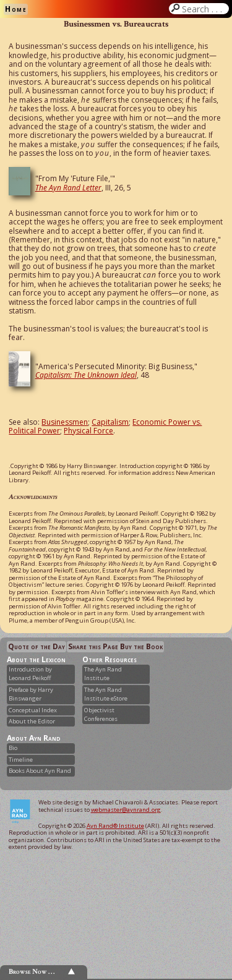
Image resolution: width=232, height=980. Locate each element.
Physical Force (88, 431)
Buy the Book (141, 646)
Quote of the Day (37, 646)
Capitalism (110, 422)
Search (204, 9)
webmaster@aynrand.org (126, 810)
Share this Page (93, 646)
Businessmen (65, 422)
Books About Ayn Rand (40, 771)
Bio (13, 748)
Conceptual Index (33, 710)
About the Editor (32, 721)
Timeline (21, 760)
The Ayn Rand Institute (103, 674)
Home (16, 9)
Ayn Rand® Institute (115, 826)
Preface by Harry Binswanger (31, 694)
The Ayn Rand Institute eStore (106, 694)
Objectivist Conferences (101, 714)
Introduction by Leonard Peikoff (30, 674)
